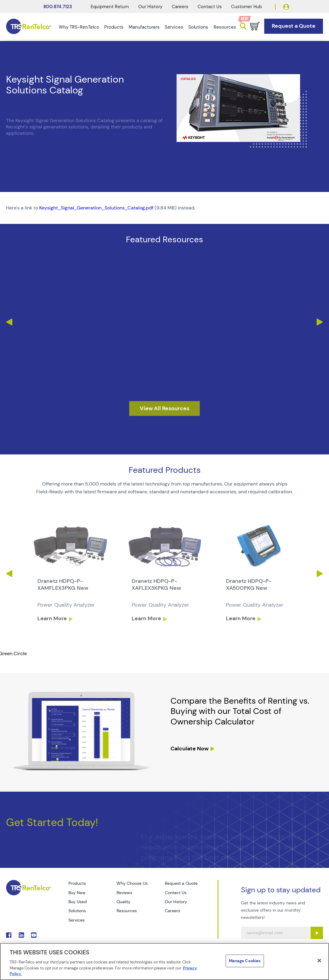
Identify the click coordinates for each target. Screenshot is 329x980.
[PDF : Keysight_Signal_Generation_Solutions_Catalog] (164, 208)
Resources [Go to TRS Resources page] (127, 911)
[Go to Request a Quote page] (294, 26)
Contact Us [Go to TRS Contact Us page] (176, 893)
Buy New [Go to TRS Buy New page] (77, 893)
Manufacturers (144, 27)
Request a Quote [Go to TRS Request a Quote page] (181, 883)
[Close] (319, 961)
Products (114, 27)
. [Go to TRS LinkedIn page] (21, 935)
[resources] (164, 409)
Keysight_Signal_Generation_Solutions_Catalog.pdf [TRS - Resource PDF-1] (96, 208)
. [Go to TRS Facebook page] (9, 935)
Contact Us (210, 7)
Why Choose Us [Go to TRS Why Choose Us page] (132, 883)
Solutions (198, 27)
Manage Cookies (245, 961)
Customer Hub (246, 7)
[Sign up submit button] (317, 933)
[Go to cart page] (255, 26)
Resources (225, 27)
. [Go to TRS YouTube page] (34, 935)
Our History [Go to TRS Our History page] (176, 902)
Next (320, 322)
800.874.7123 (58, 7)
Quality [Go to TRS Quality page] (124, 902)
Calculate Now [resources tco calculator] (190, 749)
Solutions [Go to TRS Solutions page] (77, 911)
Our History (150, 7)
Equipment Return (110, 7)
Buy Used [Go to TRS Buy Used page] (78, 902)
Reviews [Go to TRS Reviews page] (124, 893)
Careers (180, 7)
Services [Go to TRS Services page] (77, 920)
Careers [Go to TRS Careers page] (172, 911)
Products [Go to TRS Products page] (77, 883)
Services (174, 27)
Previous (9, 322)
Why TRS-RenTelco (79, 27)
